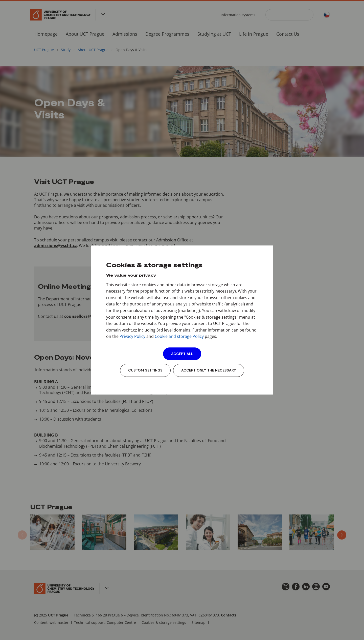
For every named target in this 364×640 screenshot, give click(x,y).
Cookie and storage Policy (179, 336)
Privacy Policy (132, 336)
